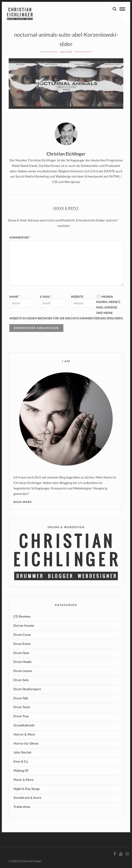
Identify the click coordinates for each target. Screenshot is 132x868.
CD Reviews (22, 616)
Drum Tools (22, 707)
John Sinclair (23, 752)
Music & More (23, 780)
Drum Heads (22, 662)
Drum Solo (21, 680)
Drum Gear (21, 653)
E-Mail (46, 297)
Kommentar (20, 237)
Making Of (21, 770)
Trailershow (22, 807)
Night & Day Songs (27, 789)
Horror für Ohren (26, 743)
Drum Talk (21, 698)
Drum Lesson (23, 671)
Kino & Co (21, 761)
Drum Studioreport (27, 689)
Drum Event (22, 644)
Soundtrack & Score (27, 798)
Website (77, 297)
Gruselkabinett (24, 725)
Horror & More (24, 734)
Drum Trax (21, 716)
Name (15, 297)
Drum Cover (22, 635)
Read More (23, 502)
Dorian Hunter (24, 625)
